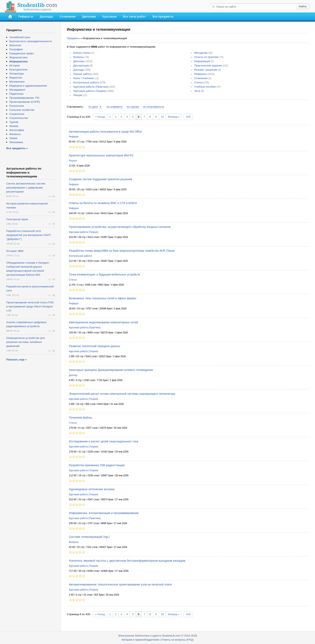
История (15, 65)
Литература (17, 74)
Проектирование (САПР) (25, 102)
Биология (15, 45)
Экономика (16, 142)
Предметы (73, 38)
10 (162, 117)
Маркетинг (16, 78)
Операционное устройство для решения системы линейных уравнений (26, 342)
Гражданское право (21, 53)
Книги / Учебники (84, 78)
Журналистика (18, 57)
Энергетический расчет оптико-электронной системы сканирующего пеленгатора (122, 394)
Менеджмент (17, 90)
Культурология (18, 70)
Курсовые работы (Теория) (90, 91)
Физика (14, 126)
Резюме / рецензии (206, 70)
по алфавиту (115, 107)
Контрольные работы (86, 82)
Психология (17, 106)
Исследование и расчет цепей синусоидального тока (104, 441)
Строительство (19, 118)
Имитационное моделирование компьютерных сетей (103, 322)
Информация (202, 61)
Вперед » (174, 117)
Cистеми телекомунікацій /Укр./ (89, 537)
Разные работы (83, 74)
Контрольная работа (80, 256)
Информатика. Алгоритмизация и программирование (104, 513)
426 (188, 117)
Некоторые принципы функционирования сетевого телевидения (111, 370)
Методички (201, 53)
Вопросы (79, 57)
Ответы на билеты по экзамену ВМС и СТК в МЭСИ (103, 203)
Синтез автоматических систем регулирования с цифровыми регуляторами (26, 188)
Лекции (78, 95)
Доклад (73, 375)
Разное (73, 161)
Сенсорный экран (17, 219)
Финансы (15, 134)
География (16, 49)
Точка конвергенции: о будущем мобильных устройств (104, 274)
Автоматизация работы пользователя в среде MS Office (105, 132)
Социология (17, 114)
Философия (17, 130)
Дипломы (89, 16)
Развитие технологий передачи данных (95, 346)
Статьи (198, 82)
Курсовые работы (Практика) (91, 87)
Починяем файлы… (82, 418)
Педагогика (16, 94)
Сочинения (68, 16)
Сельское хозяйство (22, 110)
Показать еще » (16, 360)
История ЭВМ (15, 251)
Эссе (197, 91)
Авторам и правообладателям (140, 640)
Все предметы (163, 16)
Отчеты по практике (206, 57)
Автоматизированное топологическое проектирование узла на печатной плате (120, 584)
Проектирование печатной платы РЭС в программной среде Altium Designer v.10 (30, 306)
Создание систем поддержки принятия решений (100, 179)
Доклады (46, 16)
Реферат (74, 137)
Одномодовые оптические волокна (92, 489)
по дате (93, 107)
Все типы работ (135, 16)
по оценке (133, 107)
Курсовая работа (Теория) (83, 232)
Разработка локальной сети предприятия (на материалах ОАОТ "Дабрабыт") (29, 235)
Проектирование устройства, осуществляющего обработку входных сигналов (120, 227)
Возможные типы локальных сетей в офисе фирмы (103, 298)
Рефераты (26, 16)
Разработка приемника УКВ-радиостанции (97, 465)
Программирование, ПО (24, 98)
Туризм (14, 122)
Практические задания (208, 65)
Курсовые (109, 16)
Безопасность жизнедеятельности (31, 41)
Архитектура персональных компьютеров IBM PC (101, 155)
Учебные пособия (205, 87)
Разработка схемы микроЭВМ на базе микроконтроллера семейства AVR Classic (122, 251)
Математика (17, 82)
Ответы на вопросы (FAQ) (177, 640)
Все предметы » (17, 148)
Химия (13, 138)
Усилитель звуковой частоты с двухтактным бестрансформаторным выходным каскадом (127, 561)
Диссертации (81, 65)
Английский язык (20, 37)
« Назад (100, 117)
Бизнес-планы (82, 53)
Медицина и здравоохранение (28, 86)
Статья (73, 280)
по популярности (153, 107)
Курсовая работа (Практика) (85, 328)
